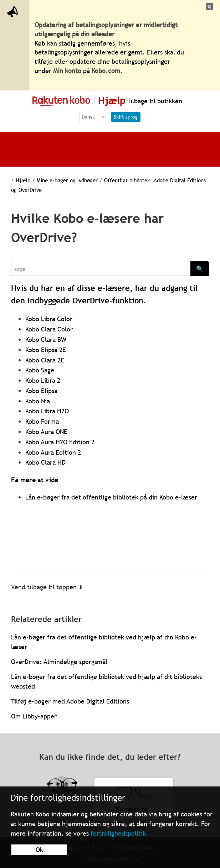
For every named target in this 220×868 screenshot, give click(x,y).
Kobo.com (106, 71)
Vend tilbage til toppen (47, 587)
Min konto (67, 71)
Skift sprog (126, 117)
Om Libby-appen (34, 716)
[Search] (101, 269)
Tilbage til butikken (154, 101)
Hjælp (23, 180)
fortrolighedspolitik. (119, 833)
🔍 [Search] (200, 268)
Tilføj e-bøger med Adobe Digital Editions (70, 701)
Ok (39, 850)
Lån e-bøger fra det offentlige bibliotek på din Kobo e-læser (111, 497)
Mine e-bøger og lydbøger (67, 180)
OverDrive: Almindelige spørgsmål (59, 662)
